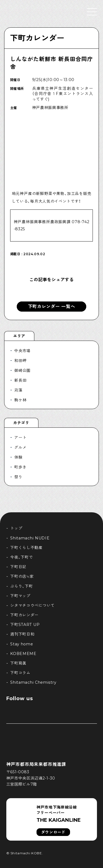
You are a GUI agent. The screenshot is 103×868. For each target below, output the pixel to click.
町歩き (20, 467)
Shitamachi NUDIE (30, 538)
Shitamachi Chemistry (33, 682)
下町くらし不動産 (26, 548)
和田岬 (20, 361)
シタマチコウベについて (32, 605)
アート (20, 438)
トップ (16, 528)
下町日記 (18, 567)
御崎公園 (22, 370)
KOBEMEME (23, 654)
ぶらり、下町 (21, 586)
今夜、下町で (21, 557)
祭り (18, 477)
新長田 (20, 380)
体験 (18, 457)
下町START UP (25, 625)
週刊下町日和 (22, 634)
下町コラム (20, 673)
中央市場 (22, 351)
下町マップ (20, 596)
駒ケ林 (20, 400)
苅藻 (18, 390)
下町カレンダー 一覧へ (52, 307)
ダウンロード (53, 832)
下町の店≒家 (22, 576)
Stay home (22, 644)
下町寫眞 (18, 663)
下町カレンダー (37, 38)
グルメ (20, 447)
